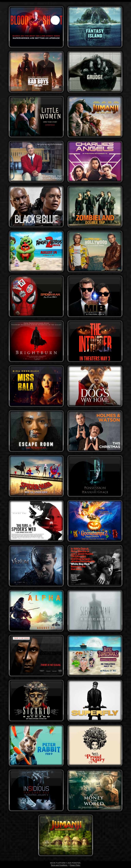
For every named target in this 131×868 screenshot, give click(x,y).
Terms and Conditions (59, 865)
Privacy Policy (75, 865)
